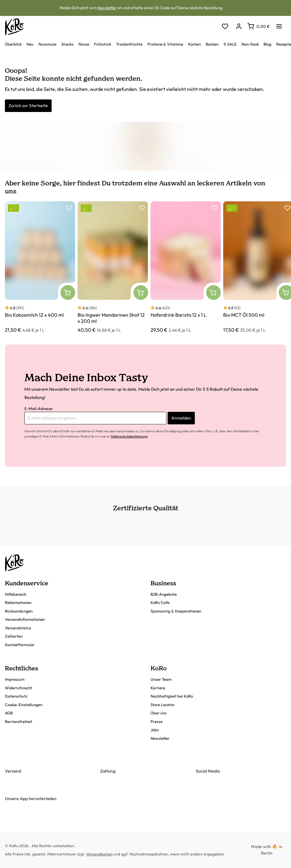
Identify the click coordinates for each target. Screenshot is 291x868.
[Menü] (279, 24)
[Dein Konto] (239, 27)
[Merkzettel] (225, 27)
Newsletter (107, 8)
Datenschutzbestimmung (129, 436)
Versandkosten (99, 854)
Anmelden (181, 418)
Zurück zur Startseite (28, 106)
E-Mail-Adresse (38, 408)
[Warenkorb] (258, 26)
